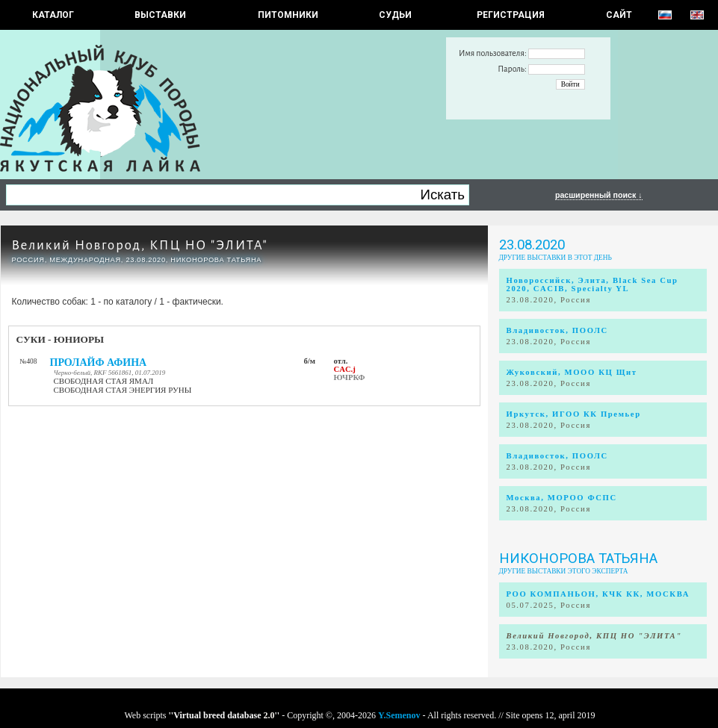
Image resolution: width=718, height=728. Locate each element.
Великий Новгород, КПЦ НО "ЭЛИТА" (140, 245)
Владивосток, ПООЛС (557, 330)
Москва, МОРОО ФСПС (562, 498)
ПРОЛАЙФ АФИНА (99, 363)
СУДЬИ (395, 15)
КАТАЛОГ (53, 15)
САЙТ (619, 15)
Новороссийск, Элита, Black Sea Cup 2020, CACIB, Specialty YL (592, 284)
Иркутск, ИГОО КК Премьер (574, 414)
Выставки (160, 15)
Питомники (288, 15)
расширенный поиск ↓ (599, 195)
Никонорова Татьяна (578, 559)
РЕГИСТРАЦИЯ (511, 15)
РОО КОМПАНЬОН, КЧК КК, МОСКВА (598, 594)
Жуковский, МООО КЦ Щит (572, 372)
